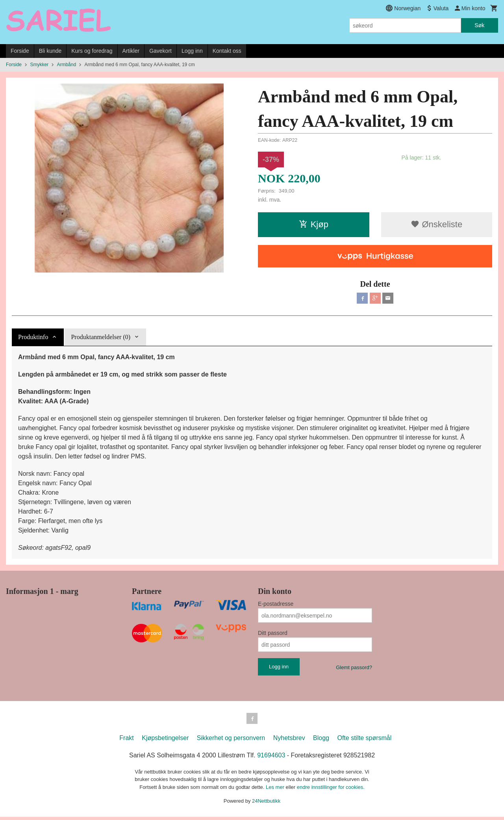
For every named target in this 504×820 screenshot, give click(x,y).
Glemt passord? (354, 669)
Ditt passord (273, 634)
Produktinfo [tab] (33, 339)
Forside (20, 51)
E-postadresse (276, 605)
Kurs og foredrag (92, 51)
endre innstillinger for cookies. (331, 790)
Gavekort (160, 51)
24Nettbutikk (266, 804)
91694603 (271, 758)
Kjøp (314, 224)
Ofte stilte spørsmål (364, 741)
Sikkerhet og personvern (231, 741)
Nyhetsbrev (289, 741)
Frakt (126, 741)
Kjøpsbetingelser (165, 741)
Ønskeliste (436, 224)
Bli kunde (50, 51)
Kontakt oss (227, 51)
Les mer (276, 790)
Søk (479, 25)
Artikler (131, 51)
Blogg (321, 741)
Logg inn (192, 51)
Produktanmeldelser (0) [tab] (101, 339)
